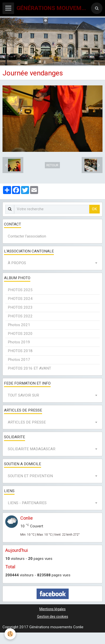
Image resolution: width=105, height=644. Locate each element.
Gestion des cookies (53, 617)
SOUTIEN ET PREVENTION (30, 476)
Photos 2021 (19, 325)
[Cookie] (10, 634)
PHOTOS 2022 (20, 316)
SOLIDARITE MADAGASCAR (32, 449)
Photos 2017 (19, 360)
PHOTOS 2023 (20, 307)
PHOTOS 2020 (20, 334)
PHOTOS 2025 (20, 290)
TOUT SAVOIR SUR (23, 395)
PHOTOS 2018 (20, 351)
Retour (52, 165)
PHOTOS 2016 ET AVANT (29, 368)
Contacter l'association (27, 236)
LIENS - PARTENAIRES (27, 503)
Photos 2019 (19, 342)
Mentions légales (52, 609)
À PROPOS (17, 263)
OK (94, 209)
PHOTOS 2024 (20, 299)
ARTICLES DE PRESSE (27, 422)
